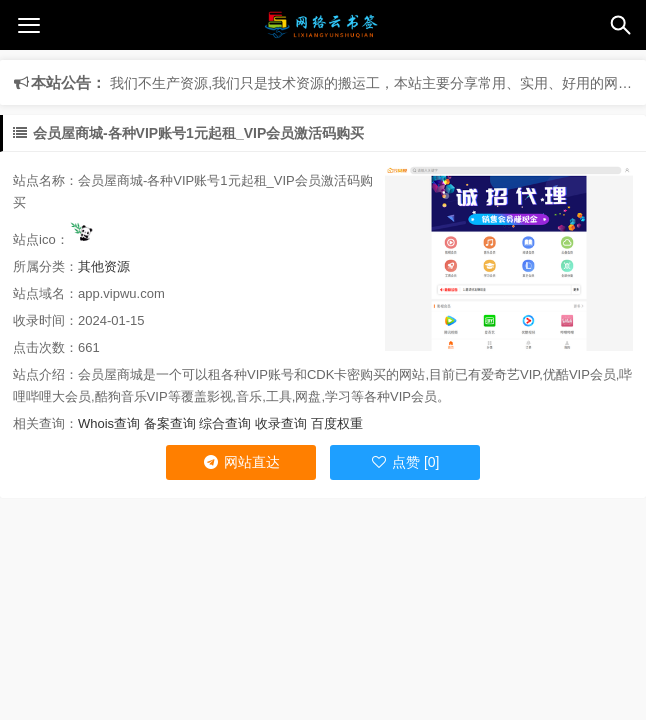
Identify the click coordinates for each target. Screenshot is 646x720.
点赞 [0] (404, 462)
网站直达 (241, 462)
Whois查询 (109, 423)
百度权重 (337, 423)
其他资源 (104, 266)
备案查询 (170, 423)
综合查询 (225, 423)
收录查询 (281, 423)
